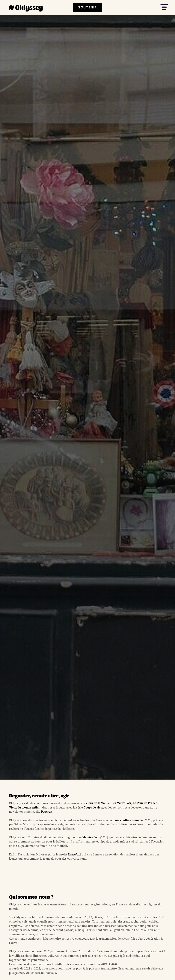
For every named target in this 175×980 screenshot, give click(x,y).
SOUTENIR (87, 7)
